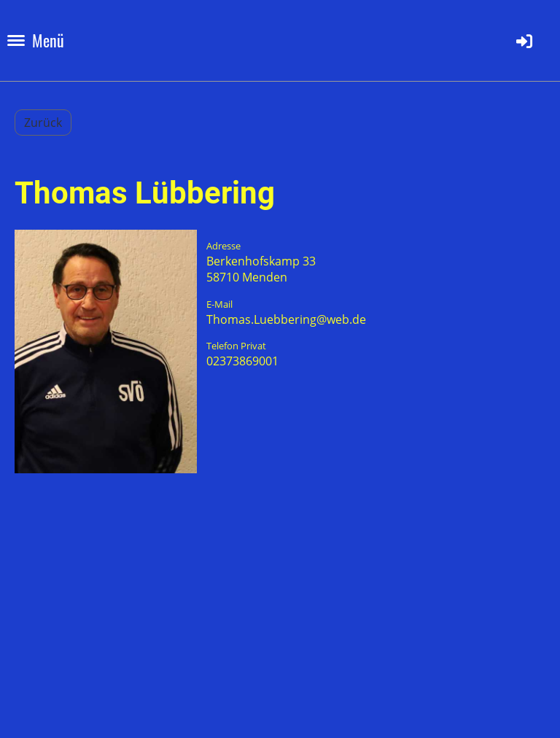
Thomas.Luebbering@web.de (286, 319)
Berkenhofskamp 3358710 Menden (261, 269)
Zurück (43, 123)
